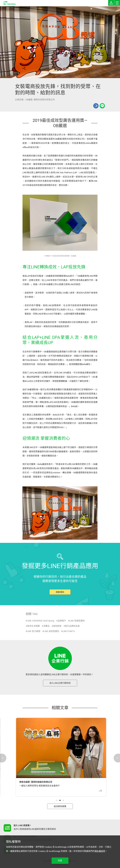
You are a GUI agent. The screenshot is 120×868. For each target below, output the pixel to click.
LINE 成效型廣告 (52, 631)
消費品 (46, 626)
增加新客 (57, 626)
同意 (60, 861)
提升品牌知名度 (72, 626)
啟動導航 (60, 592)
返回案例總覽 (60, 806)
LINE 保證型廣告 (77, 621)
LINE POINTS (69, 631)
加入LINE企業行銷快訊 (60, 683)
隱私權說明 (100, 851)
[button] (57, 800)
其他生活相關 (33, 626)
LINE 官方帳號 (34, 631)
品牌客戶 (62, 621)
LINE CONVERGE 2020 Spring (41, 621)
